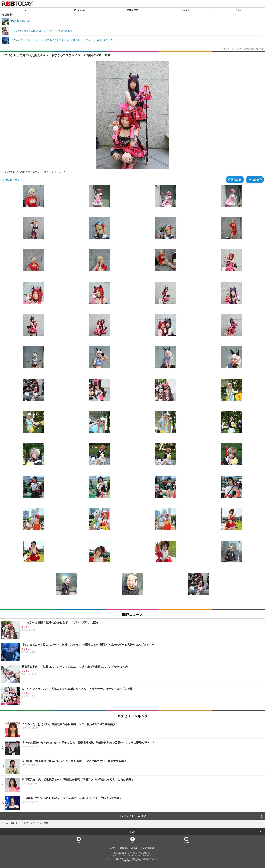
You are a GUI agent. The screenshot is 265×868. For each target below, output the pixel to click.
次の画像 (254, 180)
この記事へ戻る (11, 180)
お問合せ (114, 848)
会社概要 (134, 848)
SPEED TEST (132, 10)
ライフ (238, 10)
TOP (132, 832)
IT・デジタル (79, 10)
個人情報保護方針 (148, 848)
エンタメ (185, 10)
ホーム (27, 10)
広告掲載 (124, 848)
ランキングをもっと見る (133, 816)
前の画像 (236, 180)
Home (79, 843)
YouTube (186, 843)
